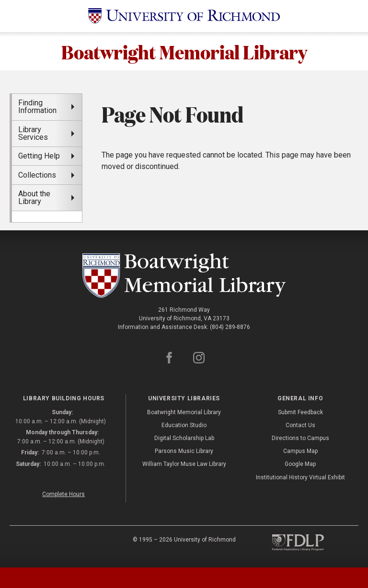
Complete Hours (63, 494)
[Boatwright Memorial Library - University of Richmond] (184, 276)
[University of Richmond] (184, 16)
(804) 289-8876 (230, 327)
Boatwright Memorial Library (184, 51)
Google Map (300, 464)
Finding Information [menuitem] (37, 107)
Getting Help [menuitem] (39, 156)
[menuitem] (47, 216)
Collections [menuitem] (37, 175)
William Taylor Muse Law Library (184, 464)
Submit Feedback (300, 412)
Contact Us (300, 425)
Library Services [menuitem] (33, 133)
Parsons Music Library (184, 451)
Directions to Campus (300, 438)
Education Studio (184, 425)
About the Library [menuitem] (34, 198)
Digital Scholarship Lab (184, 438)
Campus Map (300, 451)
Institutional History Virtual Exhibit (300, 477)
